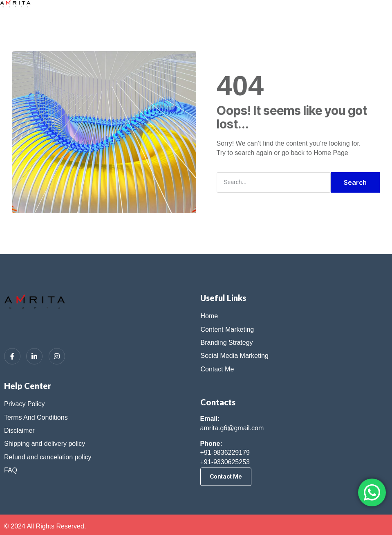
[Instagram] (57, 356)
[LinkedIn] (34, 356)
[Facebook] (12, 356)
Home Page (331, 153)
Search (355, 182)
